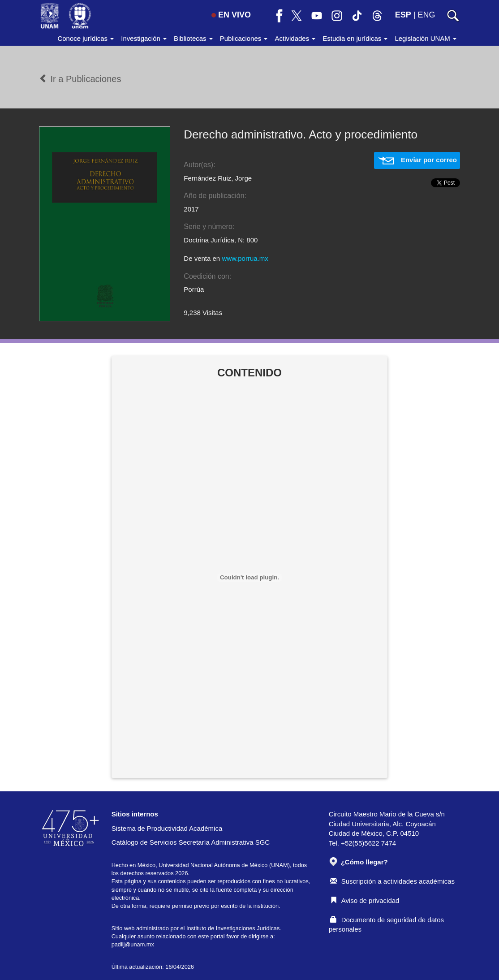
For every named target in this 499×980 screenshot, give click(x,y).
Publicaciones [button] (244, 38)
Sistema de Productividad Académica (167, 828)
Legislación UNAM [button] (426, 38)
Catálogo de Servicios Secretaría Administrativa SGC (191, 842)
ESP (403, 15)
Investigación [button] (144, 38)
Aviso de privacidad (365, 900)
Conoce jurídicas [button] (86, 38)
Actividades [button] (295, 38)
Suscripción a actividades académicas (392, 881)
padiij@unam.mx (133, 944)
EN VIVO (231, 15)
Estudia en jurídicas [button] (355, 38)
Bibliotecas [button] (193, 38)
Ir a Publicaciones (80, 79)
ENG (426, 15)
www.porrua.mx (245, 258)
